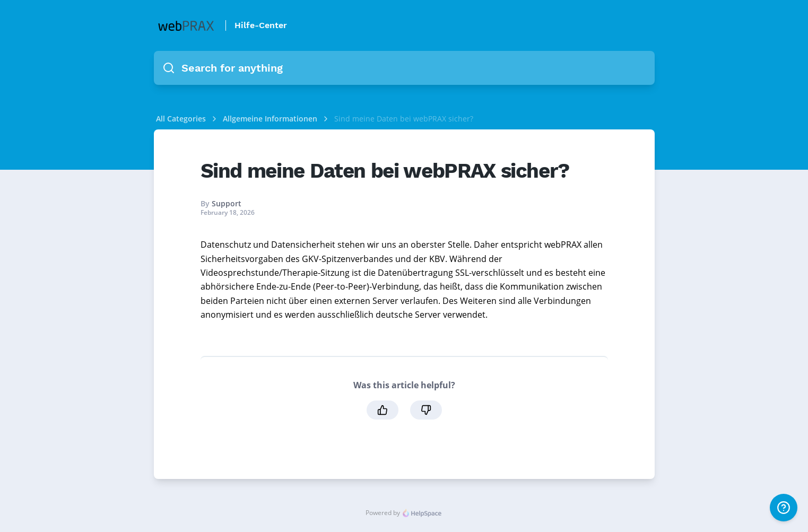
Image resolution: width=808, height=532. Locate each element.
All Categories (181, 119)
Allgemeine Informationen (271, 119)
